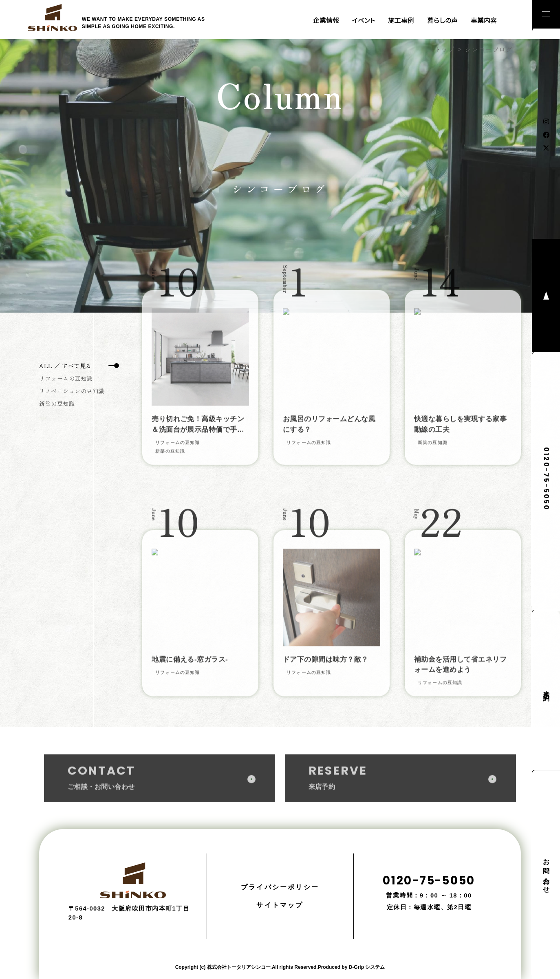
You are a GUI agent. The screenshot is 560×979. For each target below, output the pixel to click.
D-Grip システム (367, 967)
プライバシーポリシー (280, 887)
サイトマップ (280, 905)
